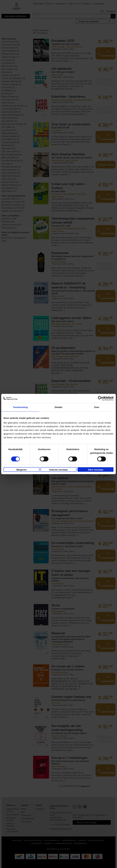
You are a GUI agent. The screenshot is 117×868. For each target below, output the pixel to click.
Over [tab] (97, 407)
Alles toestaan (96, 470)
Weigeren (21, 470)
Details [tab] (58, 407)
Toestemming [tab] (20, 407)
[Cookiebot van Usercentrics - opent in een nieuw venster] (100, 398)
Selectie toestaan (59, 470)
